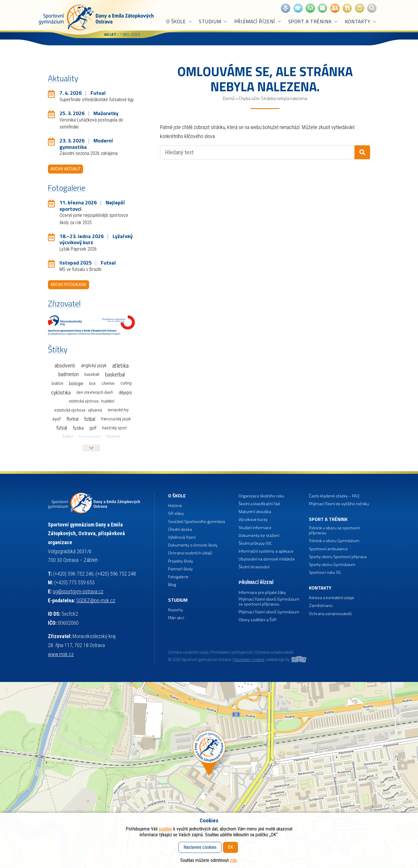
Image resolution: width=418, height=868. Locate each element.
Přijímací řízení (258, 22)
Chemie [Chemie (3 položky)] (108, 383)
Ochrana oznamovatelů (330, 614)
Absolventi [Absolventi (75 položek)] (65, 366)
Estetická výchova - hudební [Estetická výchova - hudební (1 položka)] (92, 401)
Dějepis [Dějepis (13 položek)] (125, 392)
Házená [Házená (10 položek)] (113, 437)
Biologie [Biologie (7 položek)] (76, 384)
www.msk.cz (61, 654)
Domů (229, 98)
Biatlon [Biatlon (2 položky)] (57, 383)
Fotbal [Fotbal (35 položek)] (90, 419)
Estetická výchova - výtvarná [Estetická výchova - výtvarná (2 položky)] (78, 410)
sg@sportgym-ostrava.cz (78, 591)
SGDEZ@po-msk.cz (96, 600)
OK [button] (230, 847)
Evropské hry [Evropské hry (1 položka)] (118, 410)
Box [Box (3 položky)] (92, 383)
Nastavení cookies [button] (249, 660)
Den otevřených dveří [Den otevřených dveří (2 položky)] (95, 392)
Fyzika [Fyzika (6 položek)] (78, 428)
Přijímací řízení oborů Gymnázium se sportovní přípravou (269, 602)
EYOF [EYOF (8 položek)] (57, 419)
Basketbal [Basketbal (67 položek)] (115, 375)
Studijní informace (255, 528)
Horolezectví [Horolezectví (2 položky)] (90, 437)
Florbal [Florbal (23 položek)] (72, 419)
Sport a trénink (313, 22)
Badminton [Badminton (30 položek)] (69, 374)
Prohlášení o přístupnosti (232, 652)
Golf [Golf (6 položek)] (93, 428)
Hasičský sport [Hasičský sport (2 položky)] (115, 428)
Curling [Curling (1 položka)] (126, 383)
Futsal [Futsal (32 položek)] (62, 428)
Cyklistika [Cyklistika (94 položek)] (61, 393)
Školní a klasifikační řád (259, 504)
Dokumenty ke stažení (259, 536)
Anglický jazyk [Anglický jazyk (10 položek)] (94, 366)
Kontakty (361, 22)
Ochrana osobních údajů (188, 652)
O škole (179, 22)
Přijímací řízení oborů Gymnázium (269, 612)
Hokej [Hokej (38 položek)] (68, 437)
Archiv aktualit (65, 169)
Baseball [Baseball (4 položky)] (92, 374)
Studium (213, 22)
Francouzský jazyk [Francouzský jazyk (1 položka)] (116, 419)
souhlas (165, 829)
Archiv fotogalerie (69, 285)
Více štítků (91, 448)
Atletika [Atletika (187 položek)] (120, 366)
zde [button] (233, 860)
